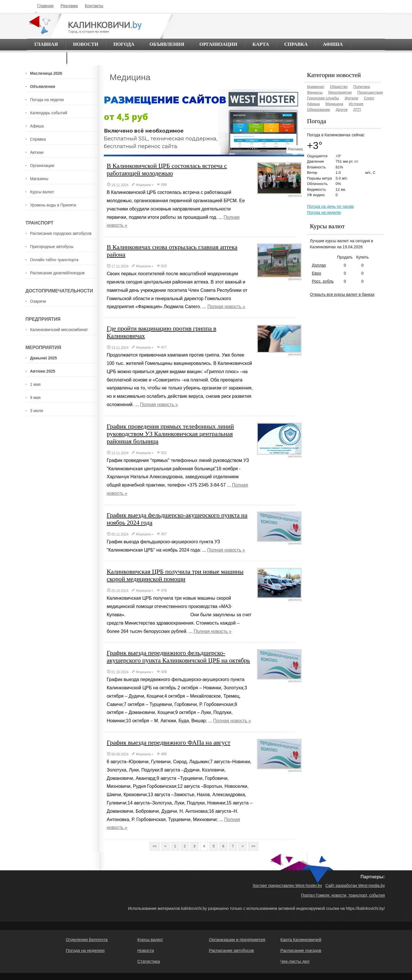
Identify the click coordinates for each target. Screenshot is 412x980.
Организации (218, 44)
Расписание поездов (301, 950)
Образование (319, 110)
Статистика (149, 961)
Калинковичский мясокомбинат (59, 330)
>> (253, 846)
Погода (124, 44)
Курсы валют (42, 192)
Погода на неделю (47, 100)
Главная (45, 6)
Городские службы (323, 98)
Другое (342, 110)
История (356, 104)
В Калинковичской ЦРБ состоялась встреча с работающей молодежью (167, 169)
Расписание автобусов (231, 950)
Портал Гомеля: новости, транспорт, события (343, 895)
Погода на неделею (85, 950)
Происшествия (370, 92)
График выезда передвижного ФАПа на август (169, 742)
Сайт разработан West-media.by (355, 885)
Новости (86, 44)
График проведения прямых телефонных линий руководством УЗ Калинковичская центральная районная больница (170, 434)
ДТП (357, 110)
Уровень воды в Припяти (53, 205)
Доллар (319, 265)
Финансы (315, 92)
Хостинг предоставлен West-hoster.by (287, 885)
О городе (47, 58)
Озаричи (38, 301)
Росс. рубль (323, 281)
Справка (296, 44)
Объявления (167, 44)
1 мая (35, 384)
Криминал (316, 87)
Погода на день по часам (330, 206)
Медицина (143, 185)
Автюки (37, 152)
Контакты (94, 6)
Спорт (369, 98)
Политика (362, 87)
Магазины (39, 179)
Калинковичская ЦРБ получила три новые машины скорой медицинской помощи (175, 575)
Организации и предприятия (237, 939)
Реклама (69, 6)
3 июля (36, 411)
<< (155, 846)
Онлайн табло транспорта (54, 260)
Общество (339, 87)
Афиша (333, 44)
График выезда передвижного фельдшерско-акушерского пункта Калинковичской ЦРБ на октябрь (178, 657)
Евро (316, 273)
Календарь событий (49, 113)
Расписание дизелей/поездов (57, 273)
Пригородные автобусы (52, 247)
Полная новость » (226, 307)
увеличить (279, 194)
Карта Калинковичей (301, 939)
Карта (261, 44)
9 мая (35, 397)
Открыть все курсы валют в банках (342, 294)
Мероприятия (340, 92)
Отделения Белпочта (87, 939)
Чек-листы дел (295, 961)
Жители (351, 98)
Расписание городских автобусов (61, 233)
